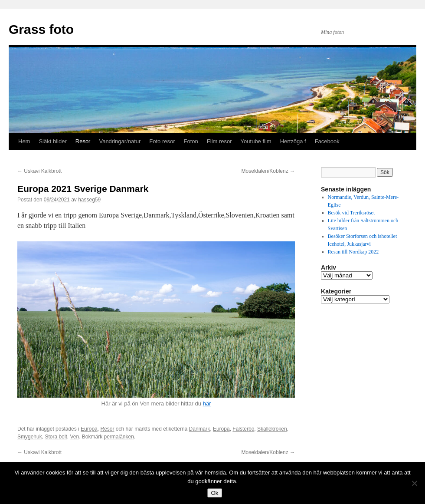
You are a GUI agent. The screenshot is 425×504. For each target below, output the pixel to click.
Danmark (200, 429)
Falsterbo (243, 429)
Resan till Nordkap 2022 (353, 252)
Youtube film (256, 141)
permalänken (119, 437)
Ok (214, 493)
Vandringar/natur (120, 141)
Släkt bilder (52, 141)
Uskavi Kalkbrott (39, 171)
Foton (191, 141)
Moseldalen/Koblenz (268, 171)
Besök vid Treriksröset (352, 213)
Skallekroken (272, 429)
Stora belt (56, 437)
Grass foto (41, 29)
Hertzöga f (293, 141)
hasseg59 (89, 200)
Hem (24, 141)
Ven (74, 437)
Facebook (327, 141)
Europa (89, 429)
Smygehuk (30, 437)
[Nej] (414, 483)
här (207, 404)
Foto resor (162, 141)
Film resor (219, 141)
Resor (83, 141)
